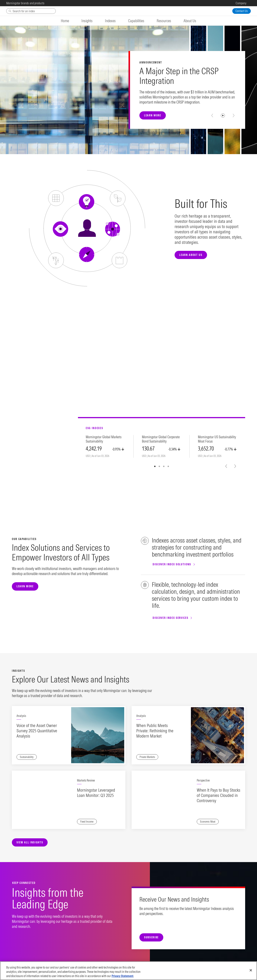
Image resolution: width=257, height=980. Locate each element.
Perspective (203, 780)
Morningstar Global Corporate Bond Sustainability (161, 439)
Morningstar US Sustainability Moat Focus (217, 439)
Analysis (21, 716)
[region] (128, 971)
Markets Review (86, 780)
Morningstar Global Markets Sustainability (104, 439)
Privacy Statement (122, 976)
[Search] (31, 11)
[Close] (251, 970)
